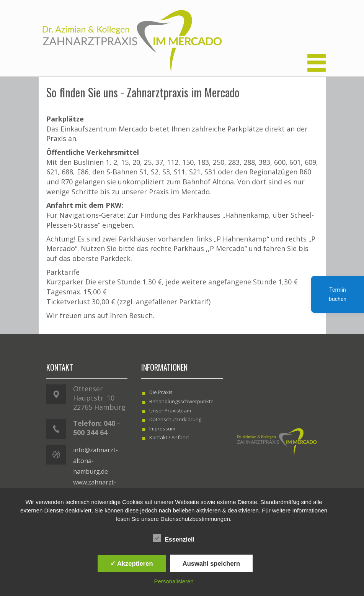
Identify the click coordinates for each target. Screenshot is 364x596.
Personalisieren (174, 581)
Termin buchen (338, 294)
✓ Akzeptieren (132, 563)
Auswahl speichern (211, 563)
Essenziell (174, 539)
